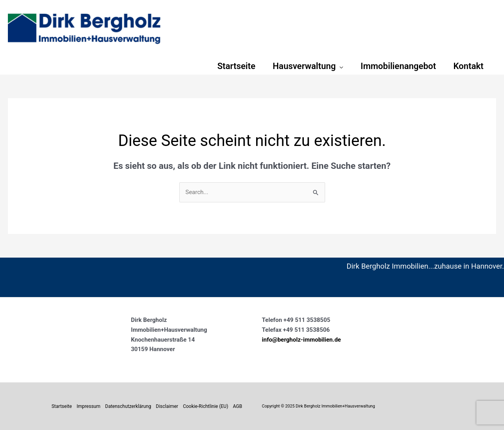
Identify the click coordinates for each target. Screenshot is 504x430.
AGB (237, 406)
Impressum (88, 406)
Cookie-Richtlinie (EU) (206, 406)
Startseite (62, 406)
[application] (339, 66)
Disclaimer (167, 406)
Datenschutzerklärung (128, 406)
